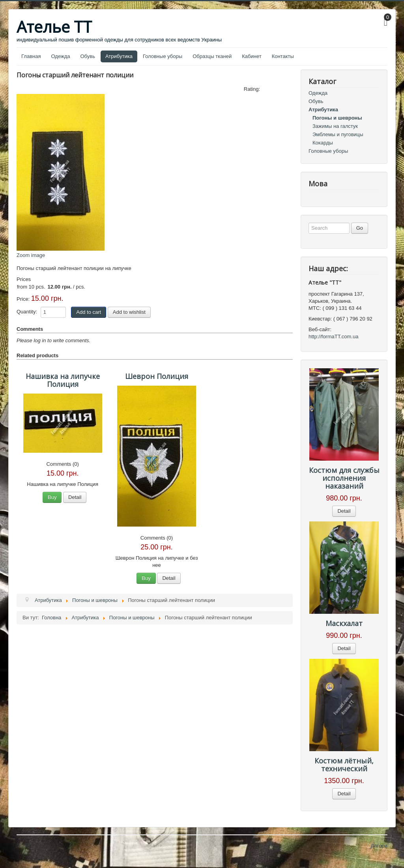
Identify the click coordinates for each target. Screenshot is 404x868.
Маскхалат (344, 623)
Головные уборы (163, 56)
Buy (52, 497)
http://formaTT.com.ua (333, 337)
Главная (31, 56)
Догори (379, 846)
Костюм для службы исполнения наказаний (344, 478)
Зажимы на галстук (335, 126)
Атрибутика (119, 56)
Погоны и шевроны (337, 118)
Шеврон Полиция (157, 376)
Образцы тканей (212, 56)
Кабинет (252, 56)
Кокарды (323, 143)
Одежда (60, 56)
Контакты (283, 56)
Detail (75, 497)
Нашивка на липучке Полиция (63, 380)
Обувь (88, 56)
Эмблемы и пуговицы (338, 134)
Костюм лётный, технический (344, 765)
